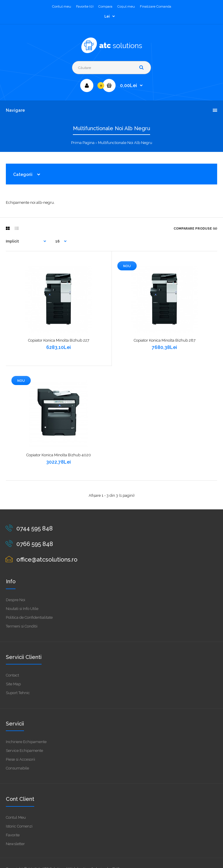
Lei (107, 16)
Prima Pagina (83, 143)
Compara (105, 6)
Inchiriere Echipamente (26, 742)
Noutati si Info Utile (22, 609)
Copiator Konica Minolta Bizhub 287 (165, 340)
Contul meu (62, 6)
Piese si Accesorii (20, 759)
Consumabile (17, 768)
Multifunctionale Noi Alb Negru (125, 143)
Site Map (13, 684)
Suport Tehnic (18, 693)
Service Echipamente (24, 751)
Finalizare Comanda (156, 6)
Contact (12, 675)
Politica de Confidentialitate (29, 617)
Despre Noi (16, 600)
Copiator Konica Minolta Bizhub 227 (59, 340)
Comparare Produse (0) (195, 229)
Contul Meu (16, 817)
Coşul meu (126, 6)
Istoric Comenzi (19, 826)
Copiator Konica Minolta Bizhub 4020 (59, 455)
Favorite (13, 835)
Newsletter (15, 844)
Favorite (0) (85, 6)
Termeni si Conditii (22, 626)
